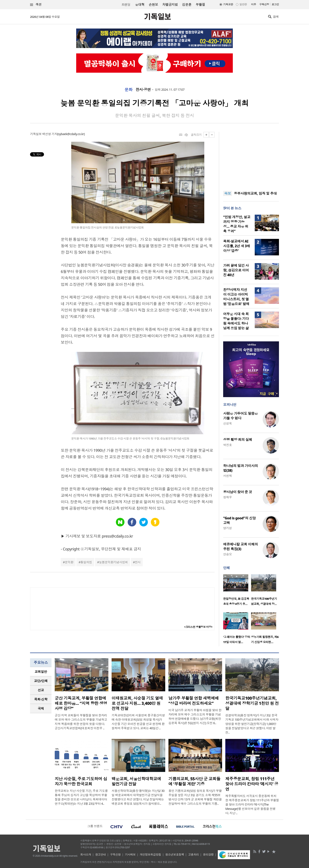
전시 (138, 562)
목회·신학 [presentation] (41, 699)
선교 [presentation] (41, 690)
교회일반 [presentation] (41, 672)
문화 (128, 90)
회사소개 (86, 854)
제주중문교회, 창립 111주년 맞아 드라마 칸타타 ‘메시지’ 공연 (252, 784)
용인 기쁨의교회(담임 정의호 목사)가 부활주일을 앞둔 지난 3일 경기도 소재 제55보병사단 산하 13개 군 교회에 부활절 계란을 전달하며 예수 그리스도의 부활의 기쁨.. (195, 797)
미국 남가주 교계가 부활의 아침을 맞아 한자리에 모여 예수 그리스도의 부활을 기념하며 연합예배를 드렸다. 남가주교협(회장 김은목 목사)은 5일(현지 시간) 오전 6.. (195, 717)
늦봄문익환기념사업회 (113, 562)
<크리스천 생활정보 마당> (198, 627)
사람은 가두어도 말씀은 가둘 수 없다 (241, 416)
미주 (254, 4)
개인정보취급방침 (150, 854)
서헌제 (227, 476)
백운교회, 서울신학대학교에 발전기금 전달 (136, 781)
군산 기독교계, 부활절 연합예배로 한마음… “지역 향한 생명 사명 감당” (81, 703)
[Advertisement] (251, 159)
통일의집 (86, 562)
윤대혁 (140, 5)
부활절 (200, 5)
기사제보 (130, 854)
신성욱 (227, 423)
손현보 (153, 5)
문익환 (69, 562)
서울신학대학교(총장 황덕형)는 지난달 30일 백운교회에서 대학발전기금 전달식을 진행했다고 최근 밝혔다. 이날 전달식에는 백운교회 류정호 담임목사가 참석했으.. (138, 797)
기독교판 (228, 4)
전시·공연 (143, 90)
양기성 (227, 528)
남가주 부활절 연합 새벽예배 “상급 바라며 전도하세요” (194, 701)
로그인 (275, 4)
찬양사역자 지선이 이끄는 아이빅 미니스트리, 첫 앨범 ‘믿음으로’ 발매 (236, 297)
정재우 (227, 497)
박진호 (227, 445)
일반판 (243, 4)
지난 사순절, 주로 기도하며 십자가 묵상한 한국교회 (81, 781)
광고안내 (101, 854)
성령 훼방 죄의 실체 (238, 440)
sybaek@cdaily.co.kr (71, 134)
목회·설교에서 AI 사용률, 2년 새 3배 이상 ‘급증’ (237, 246)
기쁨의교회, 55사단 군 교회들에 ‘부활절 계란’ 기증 (194, 781)
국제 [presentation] (41, 708)
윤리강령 (208, 854)
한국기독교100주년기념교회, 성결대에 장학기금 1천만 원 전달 (252, 703)
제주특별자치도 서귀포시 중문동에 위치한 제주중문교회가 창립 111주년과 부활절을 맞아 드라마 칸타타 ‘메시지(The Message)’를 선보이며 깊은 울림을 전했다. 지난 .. (252, 804)
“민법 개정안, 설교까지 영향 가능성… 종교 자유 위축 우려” (237, 224)
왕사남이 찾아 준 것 (238, 492)
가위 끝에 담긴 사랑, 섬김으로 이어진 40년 (236, 270)
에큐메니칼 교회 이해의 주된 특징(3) (241, 547)
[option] (237, 591)
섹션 (36, 5)
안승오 (227, 554)
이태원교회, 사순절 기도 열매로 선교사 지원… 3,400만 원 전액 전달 (137, 703)
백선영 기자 (50, 134)
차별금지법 (170, 5)
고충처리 (194, 854)
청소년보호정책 (175, 854)
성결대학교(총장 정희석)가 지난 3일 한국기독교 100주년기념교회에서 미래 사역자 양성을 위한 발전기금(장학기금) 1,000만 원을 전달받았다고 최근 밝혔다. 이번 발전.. (252, 724)
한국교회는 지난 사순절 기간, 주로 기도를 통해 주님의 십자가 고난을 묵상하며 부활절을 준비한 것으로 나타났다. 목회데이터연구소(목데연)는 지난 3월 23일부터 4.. (81, 797)
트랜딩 (126, 5)
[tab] (41, 672)
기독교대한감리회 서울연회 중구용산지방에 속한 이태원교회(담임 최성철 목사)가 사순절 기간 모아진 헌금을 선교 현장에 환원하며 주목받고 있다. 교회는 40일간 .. (138, 722)
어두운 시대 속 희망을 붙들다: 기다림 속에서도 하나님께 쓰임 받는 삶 (236, 321)
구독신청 (264, 4)
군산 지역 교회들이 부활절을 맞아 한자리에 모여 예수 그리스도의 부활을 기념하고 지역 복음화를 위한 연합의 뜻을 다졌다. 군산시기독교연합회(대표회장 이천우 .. (81, 722)
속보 (228, 193)
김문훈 (187, 5)
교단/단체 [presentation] (41, 681)
